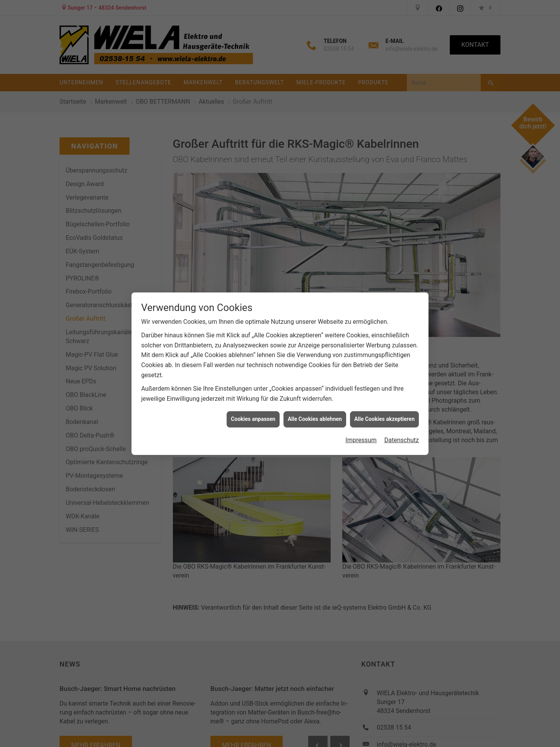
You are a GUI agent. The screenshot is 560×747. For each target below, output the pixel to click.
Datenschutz (402, 434)
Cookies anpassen (253, 413)
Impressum (361, 434)
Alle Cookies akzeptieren (384, 413)
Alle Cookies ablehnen (315, 413)
